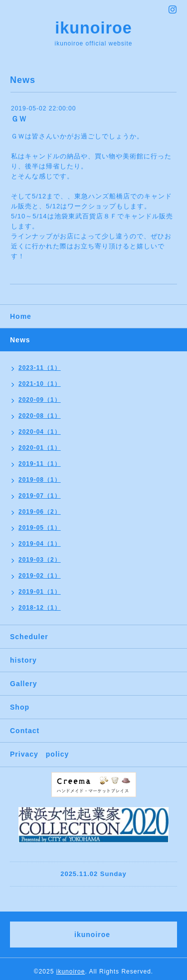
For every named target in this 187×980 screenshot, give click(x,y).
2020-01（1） (40, 448)
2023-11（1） (40, 368)
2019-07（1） (40, 496)
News (20, 340)
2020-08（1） (40, 416)
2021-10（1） (40, 384)
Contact (25, 731)
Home (21, 316)
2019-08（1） (40, 480)
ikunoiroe (93, 28)
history (23, 660)
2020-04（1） (40, 432)
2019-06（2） (40, 512)
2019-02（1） (40, 576)
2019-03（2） (40, 560)
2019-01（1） (40, 592)
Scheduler (29, 637)
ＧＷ (19, 119)
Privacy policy (39, 754)
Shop (20, 707)
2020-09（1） (40, 400)
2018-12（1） (40, 608)
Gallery (23, 684)
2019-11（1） (40, 464)
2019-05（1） (40, 528)
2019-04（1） (40, 544)
